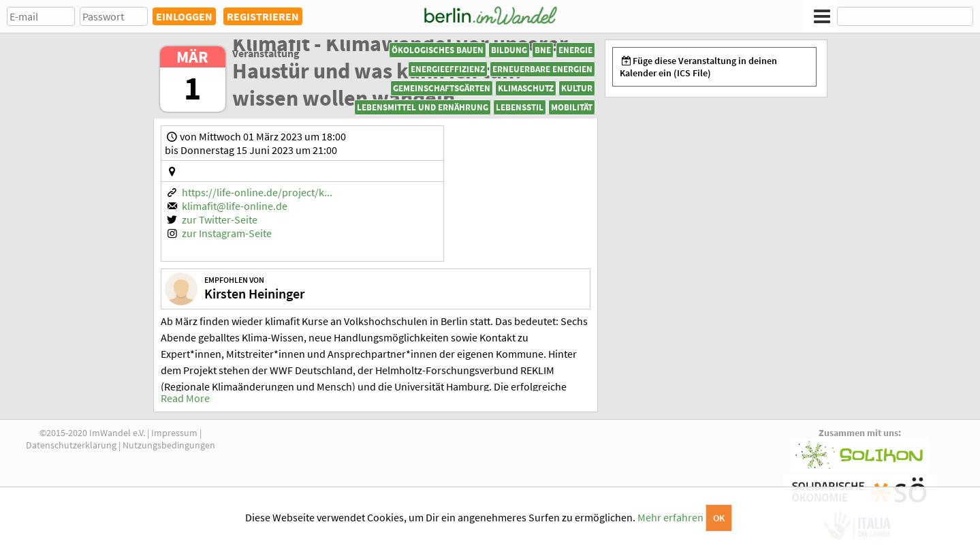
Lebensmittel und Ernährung (423, 107)
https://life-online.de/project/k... (257, 192)
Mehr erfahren (670, 517)
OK (719, 518)
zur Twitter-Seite (220, 219)
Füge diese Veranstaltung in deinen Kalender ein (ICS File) (699, 67)
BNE (543, 50)
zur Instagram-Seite (227, 233)
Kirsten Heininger (254, 293)
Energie (575, 50)
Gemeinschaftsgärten (442, 88)
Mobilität (572, 107)
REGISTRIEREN (263, 16)
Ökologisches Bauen (438, 50)
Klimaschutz (526, 88)
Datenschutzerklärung (71, 445)
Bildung (509, 50)
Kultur (577, 88)
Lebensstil (520, 107)
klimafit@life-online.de (235, 206)
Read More (185, 398)
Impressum (174, 433)
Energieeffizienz (448, 69)
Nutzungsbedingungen (169, 445)
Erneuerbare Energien (542, 69)
